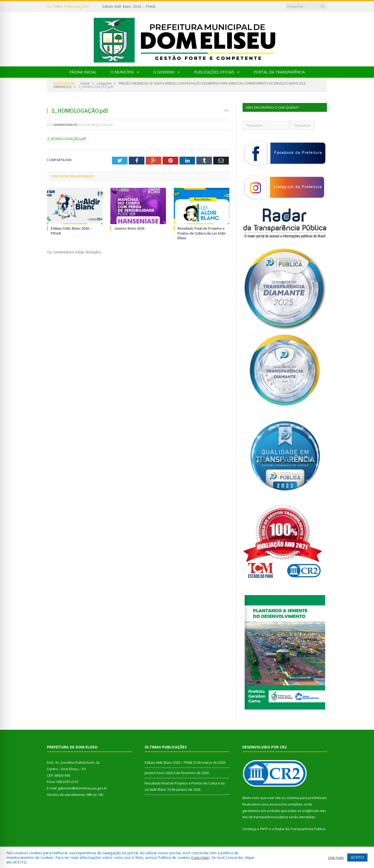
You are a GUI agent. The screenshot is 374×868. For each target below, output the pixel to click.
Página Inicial (83, 72)
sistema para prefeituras (306, 798)
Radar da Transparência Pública (300, 829)
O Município (122, 72)
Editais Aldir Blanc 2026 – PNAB (129, 6)
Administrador (65, 125)
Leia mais (201, 857)
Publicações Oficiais (214, 72)
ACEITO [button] (357, 857)
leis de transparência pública (265, 817)
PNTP (264, 829)
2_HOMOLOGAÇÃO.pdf (66, 139)
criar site (274, 798)
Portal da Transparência (279, 72)
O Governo (164, 72)
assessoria (278, 804)
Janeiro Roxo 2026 (129, 228)
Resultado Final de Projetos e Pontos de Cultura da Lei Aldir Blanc (202, 233)
